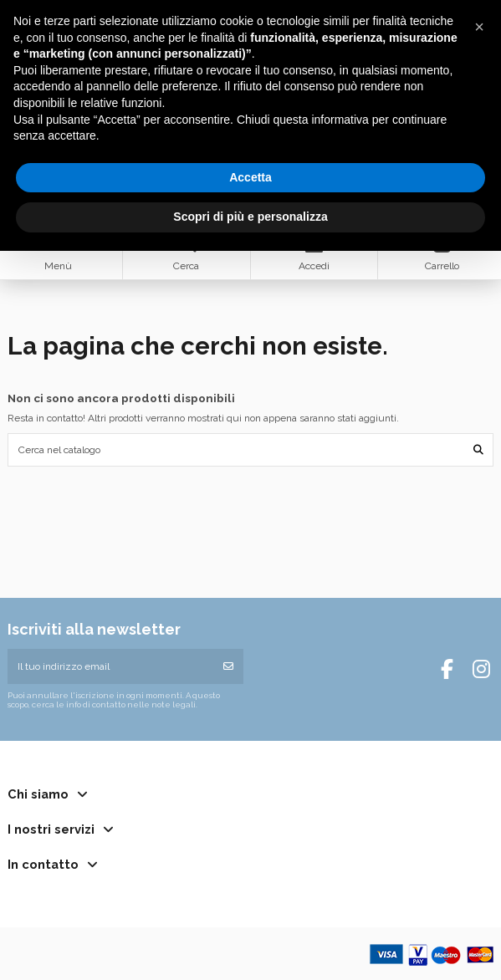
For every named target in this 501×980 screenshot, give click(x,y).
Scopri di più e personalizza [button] (250, 217)
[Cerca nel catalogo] (478, 449)
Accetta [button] (250, 177)
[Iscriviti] (228, 666)
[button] (479, 27)
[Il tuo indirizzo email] (111, 666)
